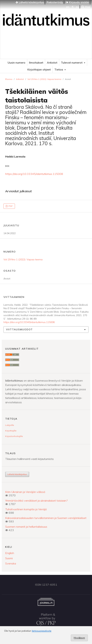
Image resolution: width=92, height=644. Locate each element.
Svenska (11, 563)
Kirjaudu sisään (77, 2)
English (10, 553)
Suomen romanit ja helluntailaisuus (26, 527)
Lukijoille (10, 425)
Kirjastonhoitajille (14, 436)
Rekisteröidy (55, 2)
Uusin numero (16, 63)
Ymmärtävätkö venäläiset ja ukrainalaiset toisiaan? (36, 501)
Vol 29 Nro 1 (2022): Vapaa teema (44, 79)
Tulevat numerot (72, 63)
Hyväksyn (79, 638)
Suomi (9, 558)
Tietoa (59, 69)
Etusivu (9, 79)
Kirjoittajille (11, 431)
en (68, 7)
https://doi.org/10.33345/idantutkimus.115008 (34, 174)
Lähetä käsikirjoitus (30, 2)
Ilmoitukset (36, 63)
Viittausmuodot (19, 329)
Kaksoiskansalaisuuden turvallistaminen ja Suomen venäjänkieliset (46, 518)
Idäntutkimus (46, 37)
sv (77, 7)
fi (73, 7)
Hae (86, 7)
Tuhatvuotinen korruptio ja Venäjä (26, 509)
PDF (10, 206)
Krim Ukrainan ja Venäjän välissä (25, 492)
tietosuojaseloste (42, 631)
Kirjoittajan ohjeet (39, 69)
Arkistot (52, 63)
